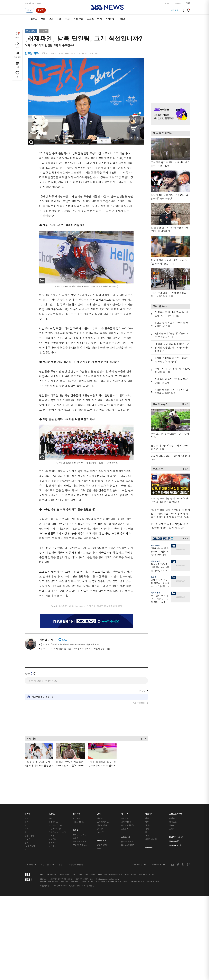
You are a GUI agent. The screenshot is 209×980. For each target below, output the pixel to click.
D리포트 (100, 818)
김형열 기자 (47, 640)
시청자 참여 (47, 851)
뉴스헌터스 (53, 808)
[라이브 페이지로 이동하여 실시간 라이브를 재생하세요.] (41, 10)
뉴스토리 (52, 829)
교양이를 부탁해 (128, 811)
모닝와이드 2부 (55, 815)
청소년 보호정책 (153, 868)
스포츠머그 (126, 804)
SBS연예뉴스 (176, 823)
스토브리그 (126, 815)
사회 (59, 19)
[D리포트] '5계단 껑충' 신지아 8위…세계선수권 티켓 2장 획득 (70, 644)
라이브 (148, 811)
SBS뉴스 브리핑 (80, 828)
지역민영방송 (158, 851)
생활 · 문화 (29, 822)
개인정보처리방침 (76, 851)
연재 (99, 799)
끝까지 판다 (102, 831)
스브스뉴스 (126, 822)
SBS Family (139, 851)
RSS (147, 822)
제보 (147, 808)
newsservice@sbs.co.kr (110, 865)
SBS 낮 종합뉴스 (80, 831)
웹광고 (61, 851)
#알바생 (174, 10)
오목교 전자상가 (128, 831)
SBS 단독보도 (103, 808)
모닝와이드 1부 (55, 811)
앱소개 (148, 818)
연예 (100, 19)
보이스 (76, 824)
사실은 (100, 804)
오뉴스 (52, 822)
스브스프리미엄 (176, 799)
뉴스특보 (52, 832)
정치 (43, 19)
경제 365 (101, 815)
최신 (27, 804)
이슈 (27, 836)
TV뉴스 (122, 19)
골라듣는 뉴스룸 (80, 821)
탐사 (99, 835)
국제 (67, 19)
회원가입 (178, 3)
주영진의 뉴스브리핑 (57, 818)
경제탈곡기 (155, 545)
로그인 (167, 3)
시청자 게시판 (151, 825)
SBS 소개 (30, 851)
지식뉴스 (173, 804)
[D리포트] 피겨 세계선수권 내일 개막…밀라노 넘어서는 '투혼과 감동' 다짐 (75, 649)
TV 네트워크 (30, 832)
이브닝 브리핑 (79, 808)
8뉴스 (34, 19)
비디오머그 (126, 799)
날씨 (147, 804)
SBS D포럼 (175, 831)
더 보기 (142, 738)
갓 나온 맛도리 (127, 828)
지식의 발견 (156, 561)
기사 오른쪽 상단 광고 (170, 77)
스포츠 (90, 19)
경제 (51, 19)
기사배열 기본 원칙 (137, 868)
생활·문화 (78, 19)
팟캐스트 (173, 808)
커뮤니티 (173, 811)
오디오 (76, 816)
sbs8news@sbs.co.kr (112, 861)
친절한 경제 (102, 811)
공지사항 (149, 834)
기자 (147, 815)
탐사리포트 (102, 826)
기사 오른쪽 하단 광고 (170, 633)
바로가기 (149, 799)
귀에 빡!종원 (126, 808)
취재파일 (110, 19)
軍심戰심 (77, 804)
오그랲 (154, 577)
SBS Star (174, 827)
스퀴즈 (172, 815)
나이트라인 (53, 825)
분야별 (28, 799)
